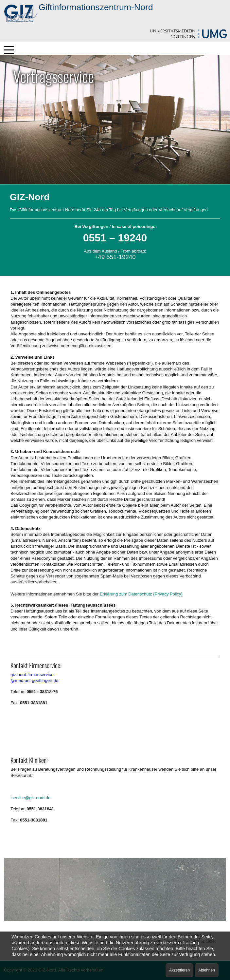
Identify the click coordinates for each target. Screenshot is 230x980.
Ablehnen (207, 970)
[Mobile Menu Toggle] (9, 50)
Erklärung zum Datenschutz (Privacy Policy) (141, 594)
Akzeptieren (179, 970)
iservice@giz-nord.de (30, 798)
